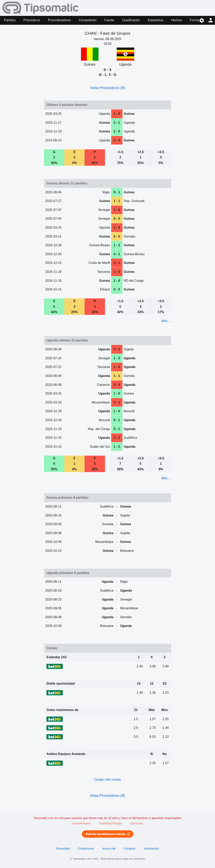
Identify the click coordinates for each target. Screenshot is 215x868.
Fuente (109, 20)
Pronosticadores (59, 20)
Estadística (155, 20)
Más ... (166, 321)
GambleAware (81, 823)
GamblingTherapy (110, 823)
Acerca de (109, 849)
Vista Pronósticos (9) (107, 88)
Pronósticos (32, 20)
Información (151, 849)
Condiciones (86, 849)
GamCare (137, 823)
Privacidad (63, 849)
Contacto (130, 849)
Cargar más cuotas (107, 779)
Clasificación (131, 20)
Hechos (176, 20)
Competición (88, 20)
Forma (194, 20)
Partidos (10, 20)
